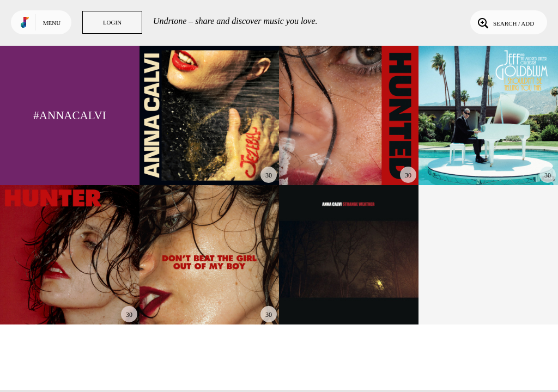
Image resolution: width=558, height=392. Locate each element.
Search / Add (505, 22)
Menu (52, 23)
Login (112, 22)
